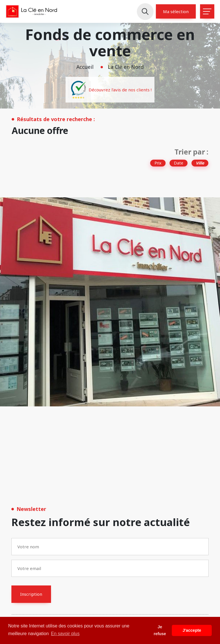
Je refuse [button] (160, 630)
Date (179, 163)
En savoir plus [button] (65, 634)
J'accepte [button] (192, 630)
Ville (200, 163)
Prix (158, 163)
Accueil (85, 67)
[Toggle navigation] (207, 11)
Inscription (31, 594)
